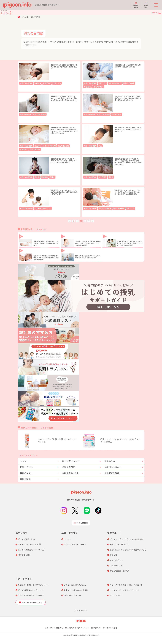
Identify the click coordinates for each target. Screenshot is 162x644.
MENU (154, 13)
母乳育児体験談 (112, 473)
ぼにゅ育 (25, 17)
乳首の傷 (35, 83)
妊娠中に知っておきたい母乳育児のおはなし (128, 550)
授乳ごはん (43, 208)
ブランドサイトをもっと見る (32, 602)
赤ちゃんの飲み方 (110, 83)
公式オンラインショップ (28, 544)
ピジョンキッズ (116, 595)
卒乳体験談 (25, 479)
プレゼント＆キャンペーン (75, 544)
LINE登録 (146, 5)
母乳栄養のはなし (71, 473)
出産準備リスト (24, 555)
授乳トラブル (26, 467)
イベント (67, 539)
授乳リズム (52, 83)
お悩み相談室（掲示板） (120, 571)
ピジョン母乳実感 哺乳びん (75, 585)
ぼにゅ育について (71, 461)
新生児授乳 (43, 83)
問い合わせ (96, 628)
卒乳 (98, 146)
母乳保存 (35, 146)
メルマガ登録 (81, 523)
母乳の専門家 (35, 17)
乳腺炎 (48, 177)
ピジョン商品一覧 (25, 539)
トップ (23, 461)
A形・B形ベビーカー (72, 595)
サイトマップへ (81, 610)
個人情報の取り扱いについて (77, 628)
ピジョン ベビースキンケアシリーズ (124, 590)
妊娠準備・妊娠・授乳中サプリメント (34, 585)
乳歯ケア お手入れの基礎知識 (76, 590)
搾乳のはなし (26, 473)
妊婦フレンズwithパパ (119, 544)
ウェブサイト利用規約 (54, 628)
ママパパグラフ (116, 560)
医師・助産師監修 (25, 83)
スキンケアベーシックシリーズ (31, 595)
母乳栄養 (35, 208)
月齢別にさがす (136, 5)
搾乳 (74, 146)
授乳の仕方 (110, 461)
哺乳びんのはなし (113, 467)
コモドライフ (115, 566)
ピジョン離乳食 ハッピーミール (31, 590)
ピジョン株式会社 (110, 628)
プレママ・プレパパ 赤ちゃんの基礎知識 (126, 539)
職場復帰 (41, 177)
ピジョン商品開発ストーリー (30, 550)
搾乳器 (22, 149)
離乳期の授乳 (88, 86)
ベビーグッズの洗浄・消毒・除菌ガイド (126, 585)
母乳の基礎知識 (122, 83)
